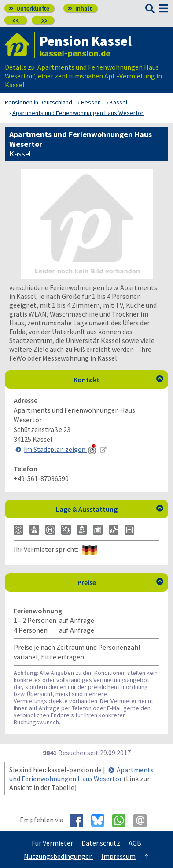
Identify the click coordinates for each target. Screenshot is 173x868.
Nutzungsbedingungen (58, 856)
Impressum (118, 856)
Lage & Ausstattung (110, 509)
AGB (135, 843)
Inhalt (80, 8)
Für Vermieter (52, 843)
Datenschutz (101, 843)
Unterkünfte (29, 8)
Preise (121, 582)
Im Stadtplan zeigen (61, 449)
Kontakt (118, 380)
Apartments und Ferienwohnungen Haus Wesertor (81, 774)
